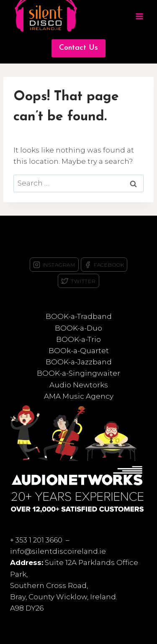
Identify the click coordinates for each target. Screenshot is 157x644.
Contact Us (78, 48)
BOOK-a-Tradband (79, 316)
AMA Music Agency (79, 396)
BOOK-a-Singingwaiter (78, 373)
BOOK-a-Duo (78, 328)
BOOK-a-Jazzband (79, 362)
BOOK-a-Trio (78, 339)
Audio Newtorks (79, 385)
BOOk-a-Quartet (79, 351)
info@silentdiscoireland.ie (58, 551)
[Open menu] (139, 17)
